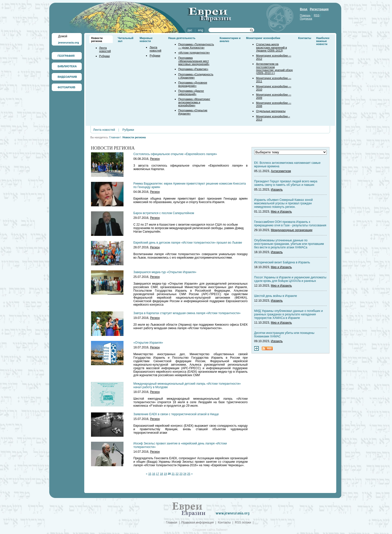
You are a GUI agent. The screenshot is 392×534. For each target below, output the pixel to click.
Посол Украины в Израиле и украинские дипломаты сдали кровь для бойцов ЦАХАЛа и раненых (290, 279)
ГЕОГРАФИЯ (66, 56)
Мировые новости (146, 40)
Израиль (277, 190)
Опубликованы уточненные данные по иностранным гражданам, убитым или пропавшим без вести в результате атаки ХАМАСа (289, 244)
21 (173, 474)
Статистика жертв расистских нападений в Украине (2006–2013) (271, 47)
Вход (304, 9)
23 (181, 474)
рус (190, 30)
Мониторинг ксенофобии (263, 38)
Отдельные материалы (271, 111)
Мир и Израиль (281, 212)
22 (177, 474)
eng (200, 30)
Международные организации (291, 230)
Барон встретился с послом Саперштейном (164, 213)
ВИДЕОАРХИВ (67, 77)
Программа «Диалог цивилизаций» (191, 92)
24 (185, 474)
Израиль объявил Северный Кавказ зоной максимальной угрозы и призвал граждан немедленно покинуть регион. (284, 203)
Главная (114, 137)
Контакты (305, 38)
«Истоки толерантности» (194, 53)
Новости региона (97, 40)
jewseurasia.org (69, 43)
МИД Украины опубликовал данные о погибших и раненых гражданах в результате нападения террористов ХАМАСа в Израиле (289, 314)
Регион (155, 159)
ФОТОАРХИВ (67, 87)
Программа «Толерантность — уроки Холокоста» (196, 46)
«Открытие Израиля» (148, 343)
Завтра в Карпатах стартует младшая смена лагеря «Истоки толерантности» (187, 313)
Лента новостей (105, 49)
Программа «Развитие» (193, 69)
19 (165, 474)
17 (157, 474)
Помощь (305, 15)
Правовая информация (198, 522)
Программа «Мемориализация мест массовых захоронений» (194, 61)
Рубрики (104, 56)
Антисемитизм (281, 171)
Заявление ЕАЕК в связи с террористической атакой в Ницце (176, 414)
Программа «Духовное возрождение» (193, 84)
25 (189, 474)
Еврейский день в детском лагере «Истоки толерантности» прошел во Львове (188, 243)
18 (161, 474)
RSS (317, 15)
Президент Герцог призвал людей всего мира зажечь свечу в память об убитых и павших (286, 183)
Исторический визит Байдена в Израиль (282, 262)
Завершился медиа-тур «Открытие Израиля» (165, 272)
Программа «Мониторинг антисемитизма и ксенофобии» (194, 102)
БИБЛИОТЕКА (67, 66)
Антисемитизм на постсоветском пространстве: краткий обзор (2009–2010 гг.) (274, 68)
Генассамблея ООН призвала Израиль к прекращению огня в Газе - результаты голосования (290, 224)
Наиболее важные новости (323, 41)
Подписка (306, 19)
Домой (63, 36)
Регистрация (319, 9)
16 (154, 474)
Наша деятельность (182, 38)
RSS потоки (243, 522)
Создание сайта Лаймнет (210, 530)
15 (150, 474)
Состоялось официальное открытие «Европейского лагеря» (175, 154)
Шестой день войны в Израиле (276, 296)
